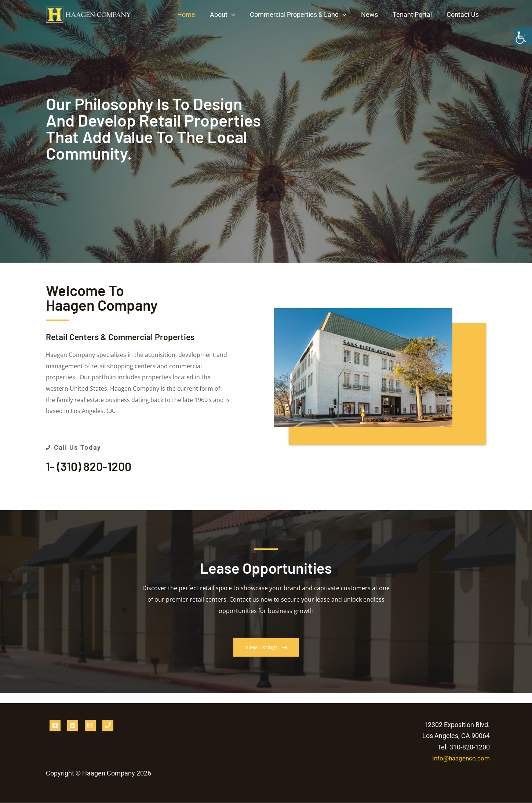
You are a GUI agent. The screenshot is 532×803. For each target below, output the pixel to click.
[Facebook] (55, 726)
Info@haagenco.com (459, 759)
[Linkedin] (73, 726)
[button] (238, 15)
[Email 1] (90, 726)
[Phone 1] (108, 726)
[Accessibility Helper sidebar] (523, 36)
